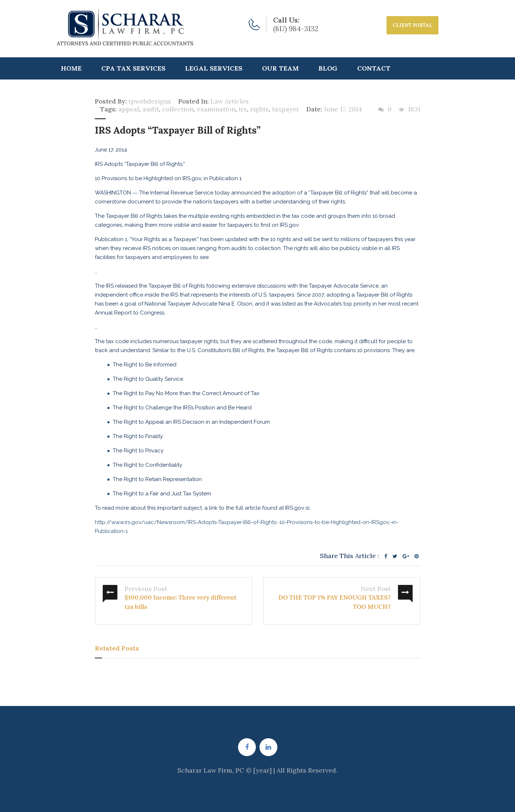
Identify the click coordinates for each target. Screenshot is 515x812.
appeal (129, 109)
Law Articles (230, 101)
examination (216, 109)
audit (151, 109)
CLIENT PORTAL (412, 25)
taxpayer (286, 109)
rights (259, 109)
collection (178, 109)
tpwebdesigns (150, 101)
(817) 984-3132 (296, 28)
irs (243, 109)
